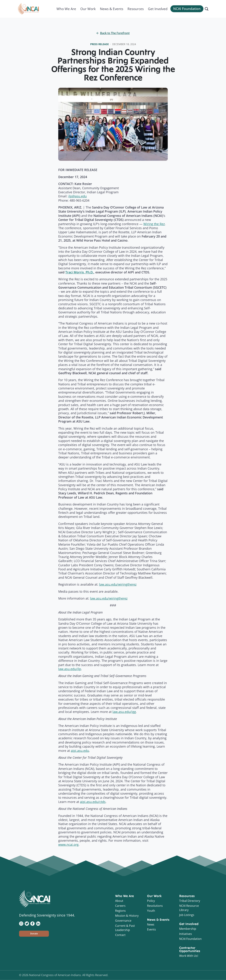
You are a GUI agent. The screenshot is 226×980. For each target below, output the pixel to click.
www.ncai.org (68, 845)
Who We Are (66, 9)
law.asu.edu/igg (124, 712)
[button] (34, 934)
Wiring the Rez (154, 224)
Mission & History (127, 916)
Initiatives (186, 934)
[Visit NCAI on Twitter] (27, 923)
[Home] (28, 9)
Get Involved (158, 9)
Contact (120, 935)
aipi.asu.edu (80, 751)
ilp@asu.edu (78, 196)
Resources (136, 9)
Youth (151, 911)
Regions (120, 911)
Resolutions (155, 906)
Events (151, 929)
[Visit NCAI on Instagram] (21, 923)
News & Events (112, 9)
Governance (123, 921)
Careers (120, 906)
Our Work (88, 9)
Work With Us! (189, 956)
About (119, 901)
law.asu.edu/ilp (70, 669)
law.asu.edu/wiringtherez (118, 584)
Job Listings (187, 915)
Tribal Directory (190, 901)
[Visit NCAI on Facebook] (32, 923)
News (151, 924)
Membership (188, 929)
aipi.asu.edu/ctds (93, 802)
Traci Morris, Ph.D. (79, 272)
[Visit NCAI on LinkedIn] (38, 923)
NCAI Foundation (187, 9)
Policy (151, 901)
